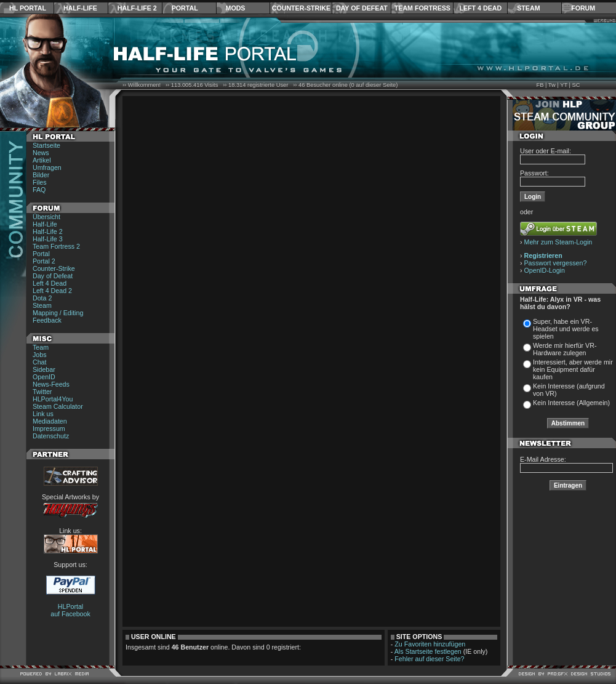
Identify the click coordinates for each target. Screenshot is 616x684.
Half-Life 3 (48, 239)
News (41, 153)
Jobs (40, 355)
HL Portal (28, 8)
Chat (40, 362)
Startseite (46, 145)
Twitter (42, 392)
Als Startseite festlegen (428, 651)
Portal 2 (44, 261)
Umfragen (47, 167)
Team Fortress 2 (56, 246)
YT (564, 85)
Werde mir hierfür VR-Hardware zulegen (565, 349)
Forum (583, 8)
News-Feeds (51, 384)
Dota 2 (42, 298)
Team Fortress (422, 8)
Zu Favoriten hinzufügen (430, 644)
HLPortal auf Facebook (70, 610)
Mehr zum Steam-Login (558, 242)
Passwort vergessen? (556, 263)
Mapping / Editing (58, 313)
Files (40, 182)
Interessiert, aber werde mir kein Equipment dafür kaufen (573, 369)
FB (540, 85)
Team (41, 347)
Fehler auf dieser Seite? (429, 659)
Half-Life (80, 8)
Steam (528, 8)
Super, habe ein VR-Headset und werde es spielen (566, 329)
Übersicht (46, 217)
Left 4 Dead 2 (52, 291)
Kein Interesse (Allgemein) (571, 403)
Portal (185, 8)
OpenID (44, 377)
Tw (552, 85)
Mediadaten (50, 421)
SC (576, 85)
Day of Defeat (362, 8)
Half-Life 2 (137, 8)
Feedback (47, 320)
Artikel (42, 160)
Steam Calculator (58, 406)
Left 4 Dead (480, 8)
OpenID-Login (545, 270)
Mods (236, 8)
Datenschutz (51, 436)
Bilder (41, 175)
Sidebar (44, 369)
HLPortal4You (53, 399)
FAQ (39, 190)
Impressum (49, 429)
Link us (43, 414)
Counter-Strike (301, 8)
